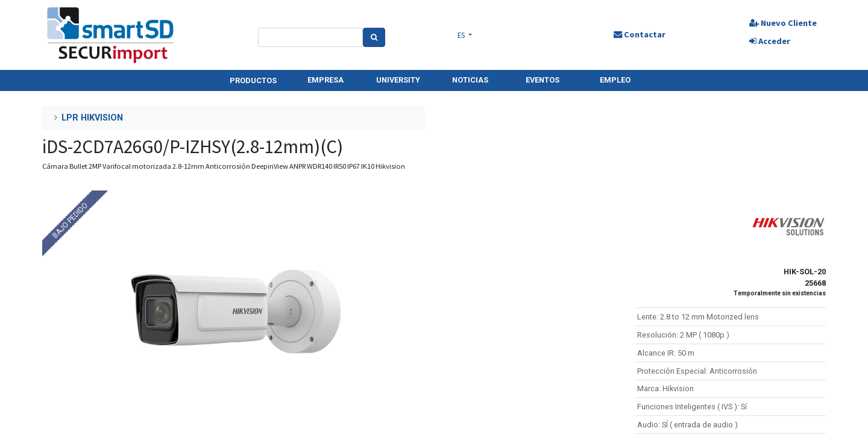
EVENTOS (542, 80)
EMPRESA (325, 80)
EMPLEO (615, 80)
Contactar (639, 34)
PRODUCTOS (253, 80)
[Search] (374, 37)
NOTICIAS (470, 80)
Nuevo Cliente (782, 23)
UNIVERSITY (398, 80)
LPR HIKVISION (92, 118)
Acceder (769, 41)
